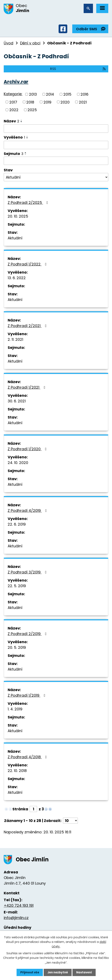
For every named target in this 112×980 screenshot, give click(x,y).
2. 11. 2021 (15, 339)
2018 (30, 102)
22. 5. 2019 (17, 586)
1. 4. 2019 (15, 709)
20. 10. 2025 (18, 216)
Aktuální (15, 238)
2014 (50, 94)
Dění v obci (30, 43)
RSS (78, 69)
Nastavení (85, 972)
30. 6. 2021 (17, 401)
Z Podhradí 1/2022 (28, 264)
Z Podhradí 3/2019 (28, 572)
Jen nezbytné (58, 972)
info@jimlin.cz (16, 918)
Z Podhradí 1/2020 (28, 449)
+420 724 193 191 (19, 905)
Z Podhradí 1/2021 (27, 387)
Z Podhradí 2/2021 (28, 326)
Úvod (8, 43)
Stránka (20, 809)
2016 (84, 94)
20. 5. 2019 (17, 647)
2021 (83, 102)
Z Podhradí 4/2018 (28, 757)
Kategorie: (13, 94)
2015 (67, 94)
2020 (65, 102)
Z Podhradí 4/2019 (28, 511)
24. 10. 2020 (18, 463)
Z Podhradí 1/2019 (27, 695)
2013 (33, 94)
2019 (47, 102)
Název (11, 121)
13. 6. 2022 (17, 278)
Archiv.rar (16, 82)
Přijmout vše (29, 972)
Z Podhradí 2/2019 (28, 634)
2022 (14, 110)
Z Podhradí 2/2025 (29, 203)
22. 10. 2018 (17, 771)
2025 (32, 110)
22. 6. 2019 (17, 524)
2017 (13, 102)
